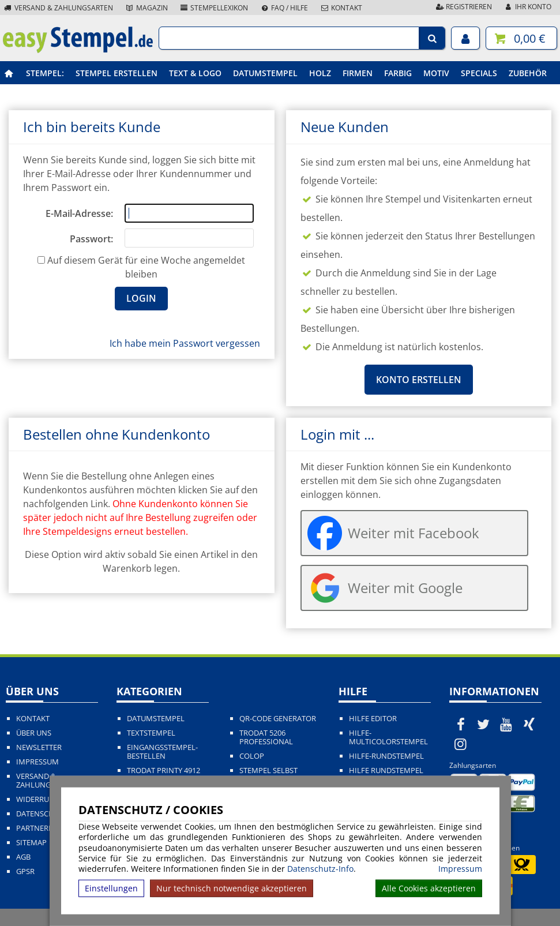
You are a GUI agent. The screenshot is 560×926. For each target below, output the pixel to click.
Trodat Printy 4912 (164, 771)
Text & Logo (195, 73)
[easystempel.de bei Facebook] (461, 724)
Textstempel (151, 733)
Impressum (460, 869)
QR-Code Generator (278, 719)
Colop (252, 756)
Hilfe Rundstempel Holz (386, 775)
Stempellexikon (214, 8)
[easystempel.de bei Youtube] (506, 724)
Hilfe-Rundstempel (386, 756)
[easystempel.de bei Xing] (529, 724)
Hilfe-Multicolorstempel (388, 737)
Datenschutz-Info (320, 869)
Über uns (34, 733)
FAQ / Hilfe (284, 8)
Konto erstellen (419, 380)
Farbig (398, 73)
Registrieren (463, 7)
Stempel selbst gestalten (268, 775)
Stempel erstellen (116, 73)
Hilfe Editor (373, 719)
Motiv (436, 73)
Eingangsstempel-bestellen (162, 752)
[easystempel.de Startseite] (78, 50)
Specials (479, 73)
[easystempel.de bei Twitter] (483, 724)
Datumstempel (265, 73)
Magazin (146, 8)
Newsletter (39, 747)
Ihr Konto (527, 7)
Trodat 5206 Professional (266, 737)
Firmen (358, 73)
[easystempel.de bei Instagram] (461, 744)
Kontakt (341, 8)
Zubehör (528, 73)
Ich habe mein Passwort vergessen (185, 343)
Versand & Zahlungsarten (58, 8)
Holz (320, 73)
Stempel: (45, 73)
